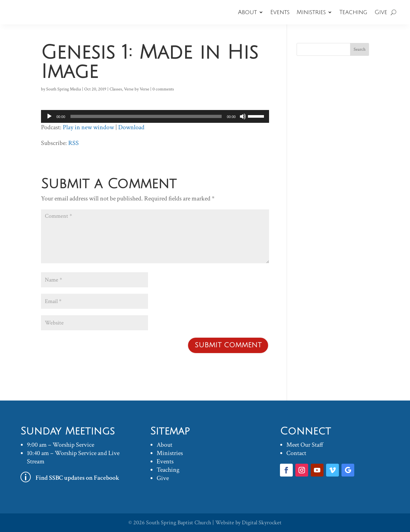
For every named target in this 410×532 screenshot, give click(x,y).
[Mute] (243, 116)
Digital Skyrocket (262, 523)
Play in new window (88, 127)
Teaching (353, 12)
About (247, 12)
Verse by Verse (137, 89)
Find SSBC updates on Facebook (78, 478)
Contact (296, 453)
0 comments (163, 89)
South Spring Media (64, 89)
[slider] (146, 116)
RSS (74, 143)
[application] (155, 116)
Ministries (311, 12)
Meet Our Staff (305, 445)
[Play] (49, 116)
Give (381, 12)
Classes (116, 89)
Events (280, 12)
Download (131, 127)
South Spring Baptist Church (179, 523)
